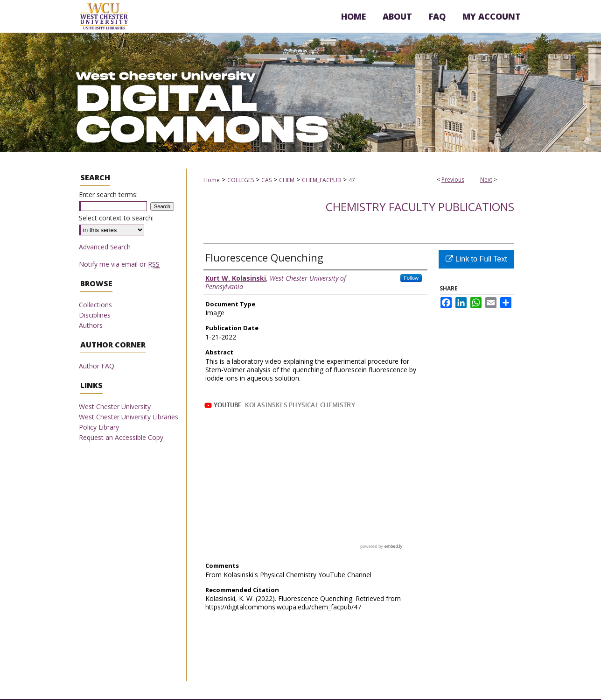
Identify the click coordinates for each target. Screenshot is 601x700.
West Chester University (115, 407)
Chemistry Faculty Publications (420, 207)
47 (352, 180)
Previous (453, 180)
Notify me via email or (119, 264)
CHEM (287, 180)
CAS (266, 180)
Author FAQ (97, 366)
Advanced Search (105, 247)
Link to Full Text (476, 259)
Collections (95, 305)
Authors (91, 325)
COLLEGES (241, 180)
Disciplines (95, 315)
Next (486, 180)
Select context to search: (116, 218)
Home (212, 180)
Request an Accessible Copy (121, 437)
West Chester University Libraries (129, 417)
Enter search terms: (108, 194)
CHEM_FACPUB (321, 180)
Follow (411, 278)
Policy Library (99, 427)
